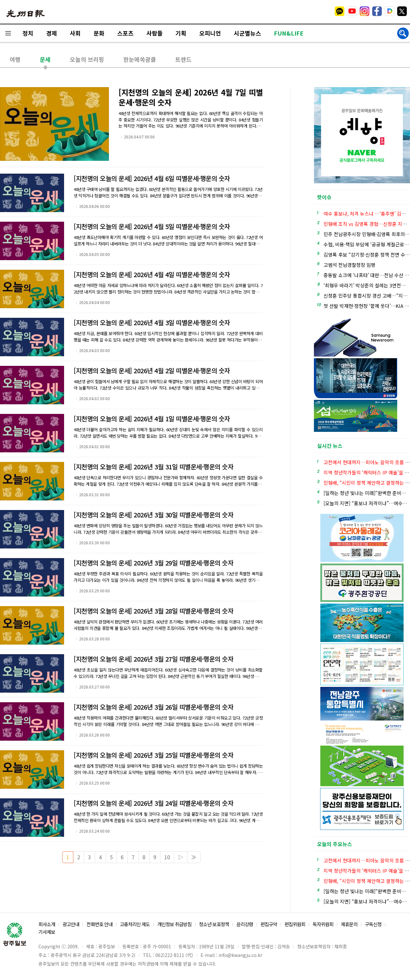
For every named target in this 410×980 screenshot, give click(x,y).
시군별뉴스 (247, 33)
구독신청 (373, 924)
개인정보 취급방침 (174, 924)
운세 (45, 59)
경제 (52, 33)
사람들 (155, 33)
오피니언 (210, 33)
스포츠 (125, 33)
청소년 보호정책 (214, 924)
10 (167, 857)
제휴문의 (349, 924)
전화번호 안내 (99, 924)
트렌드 (183, 59)
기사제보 (47, 932)
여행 (15, 59)
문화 (99, 33)
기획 (181, 33)
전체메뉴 (8, 33)
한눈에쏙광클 (140, 59)
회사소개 (47, 924)
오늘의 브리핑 (87, 59)
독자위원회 (323, 924)
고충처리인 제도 (135, 924)
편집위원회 (295, 924)
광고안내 (71, 924)
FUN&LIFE (289, 33)
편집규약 (269, 924)
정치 (28, 33)
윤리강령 (245, 924)
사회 (75, 33)
